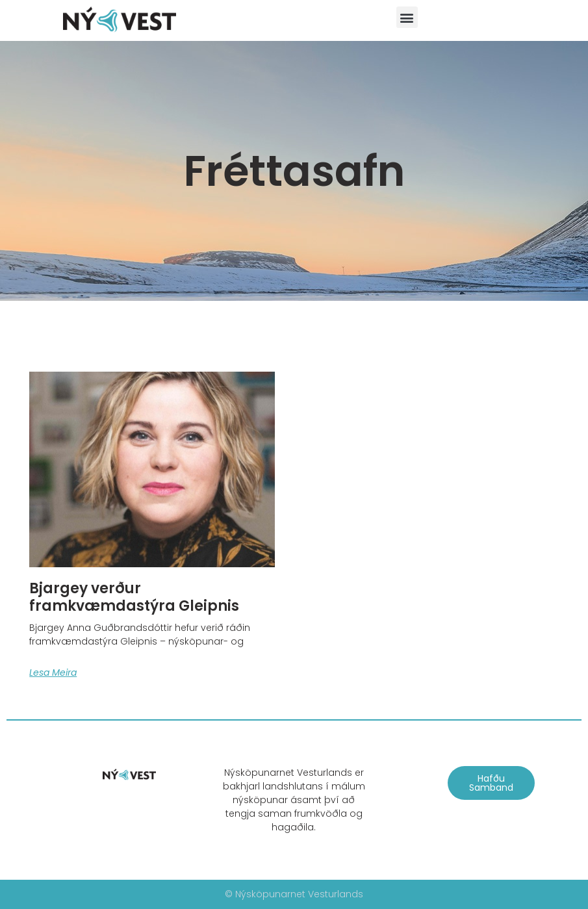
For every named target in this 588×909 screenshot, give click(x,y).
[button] (407, 17)
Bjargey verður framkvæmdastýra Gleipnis (134, 597)
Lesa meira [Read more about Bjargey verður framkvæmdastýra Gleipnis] (53, 672)
